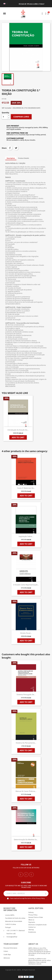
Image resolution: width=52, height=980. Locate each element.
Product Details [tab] (24, 158)
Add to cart (18, 437)
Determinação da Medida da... (26, 839)
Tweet (16, 148)
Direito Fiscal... (26, 633)
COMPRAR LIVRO (21, 117)
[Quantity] (5, 117)
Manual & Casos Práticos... (26, 791)
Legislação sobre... (26, 536)
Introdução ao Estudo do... (18, 430)
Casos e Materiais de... (26, 488)
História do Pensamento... (26, 743)
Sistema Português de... (26, 694)
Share (10, 148)
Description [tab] (11, 158)
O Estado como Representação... (26, 585)
